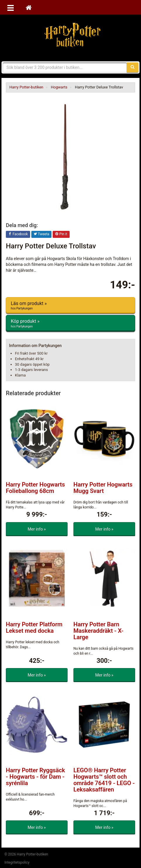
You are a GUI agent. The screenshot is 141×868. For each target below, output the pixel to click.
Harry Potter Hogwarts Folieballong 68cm (35, 488)
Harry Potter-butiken (70, 35)
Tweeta (42, 234)
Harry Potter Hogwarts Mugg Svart (103, 488)
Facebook (18, 234)
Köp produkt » (70, 323)
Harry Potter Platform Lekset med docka (34, 628)
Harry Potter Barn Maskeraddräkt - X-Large (98, 631)
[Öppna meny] (11, 7)
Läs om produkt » (70, 306)
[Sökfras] (65, 67)
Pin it (61, 234)
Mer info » (37, 529)
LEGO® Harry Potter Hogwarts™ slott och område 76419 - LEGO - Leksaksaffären (104, 780)
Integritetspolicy (17, 862)
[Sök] (133, 67)
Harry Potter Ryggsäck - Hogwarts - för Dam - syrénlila (35, 777)
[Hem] (29, 7)
